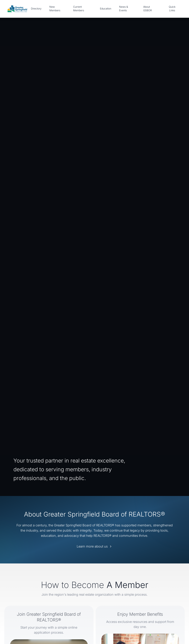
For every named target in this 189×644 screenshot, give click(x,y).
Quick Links (172, 9)
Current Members (79, 9)
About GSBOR (148, 9)
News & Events (124, 9)
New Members (55, 9)
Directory (36, 9)
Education (106, 9)
